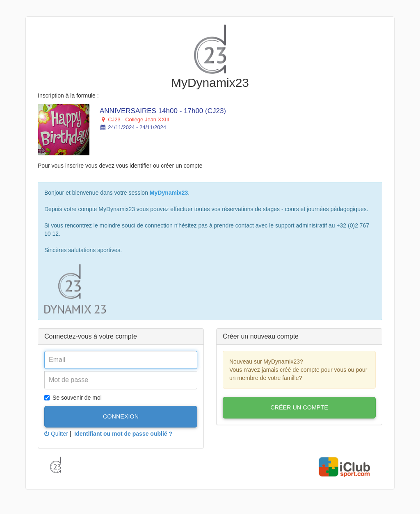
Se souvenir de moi (73, 398)
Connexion (121, 416)
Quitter (56, 434)
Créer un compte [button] (299, 407)
